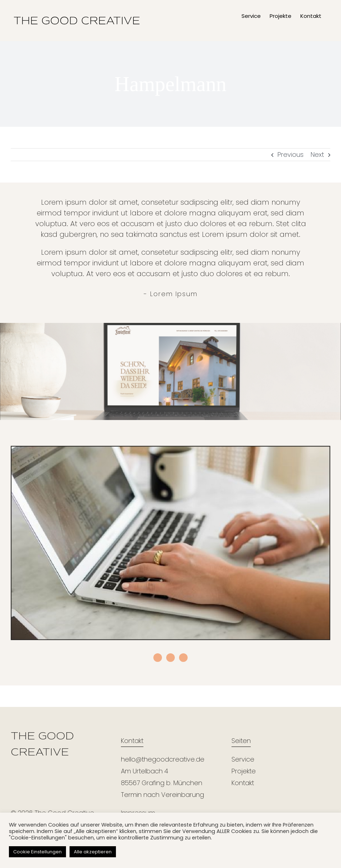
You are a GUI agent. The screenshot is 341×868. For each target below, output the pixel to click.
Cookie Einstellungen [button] (37, 852)
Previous (291, 154)
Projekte (244, 771)
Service (243, 759)
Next (317, 154)
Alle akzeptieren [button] (93, 852)
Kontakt (243, 783)
